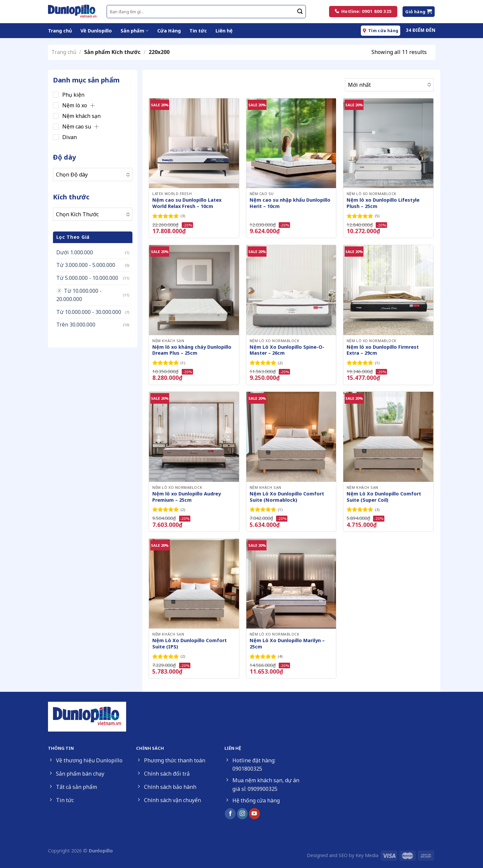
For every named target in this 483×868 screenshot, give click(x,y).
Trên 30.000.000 (76, 325)
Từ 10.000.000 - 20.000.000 (79, 295)
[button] (93, 105)
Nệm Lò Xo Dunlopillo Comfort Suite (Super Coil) (384, 497)
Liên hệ (224, 31)
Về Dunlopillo (96, 31)
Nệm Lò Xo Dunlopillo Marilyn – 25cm (287, 644)
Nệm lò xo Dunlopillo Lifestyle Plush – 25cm (383, 203)
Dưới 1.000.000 (75, 252)
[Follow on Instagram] (242, 814)
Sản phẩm (135, 31)
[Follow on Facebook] (230, 814)
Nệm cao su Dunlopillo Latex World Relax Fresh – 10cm (187, 203)
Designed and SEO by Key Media (343, 855)
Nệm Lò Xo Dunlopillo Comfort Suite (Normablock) (287, 497)
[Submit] (300, 12)
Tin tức (198, 31)
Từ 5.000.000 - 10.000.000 (87, 278)
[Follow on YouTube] (254, 814)
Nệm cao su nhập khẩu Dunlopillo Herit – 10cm (290, 203)
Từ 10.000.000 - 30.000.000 (89, 312)
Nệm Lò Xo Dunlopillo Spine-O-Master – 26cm (287, 350)
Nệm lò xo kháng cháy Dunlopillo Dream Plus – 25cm (192, 350)
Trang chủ (60, 31)
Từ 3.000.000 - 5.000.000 (86, 265)
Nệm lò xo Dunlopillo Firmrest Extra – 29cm (383, 350)
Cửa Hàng (169, 31)
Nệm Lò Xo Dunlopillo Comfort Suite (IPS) (190, 644)
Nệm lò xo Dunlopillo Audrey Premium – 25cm (187, 497)
